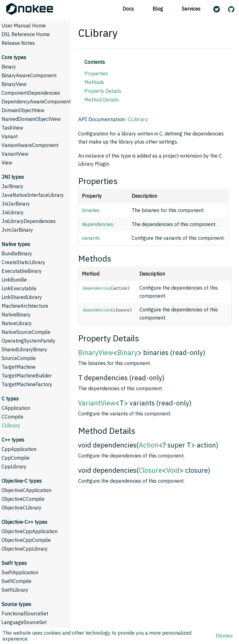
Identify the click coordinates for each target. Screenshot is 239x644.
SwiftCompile (16, 581)
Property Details (103, 91)
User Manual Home (24, 26)
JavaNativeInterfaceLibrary (33, 195)
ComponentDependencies (31, 93)
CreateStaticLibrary (23, 262)
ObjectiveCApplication (26, 490)
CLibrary (11, 425)
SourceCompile (19, 358)
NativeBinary (16, 315)
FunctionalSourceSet (25, 613)
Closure (150, 470)
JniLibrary (13, 212)
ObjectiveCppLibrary (25, 549)
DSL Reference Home (26, 34)
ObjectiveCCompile (23, 499)
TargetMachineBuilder (27, 376)
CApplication (16, 408)
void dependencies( (108, 445)
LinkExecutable (19, 288)
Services (191, 9)
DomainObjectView (23, 110)
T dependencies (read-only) (121, 378)
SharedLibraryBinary (24, 349)
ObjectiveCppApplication (30, 531)
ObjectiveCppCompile (26, 540)
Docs (128, 9)
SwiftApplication (20, 572)
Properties (96, 73)
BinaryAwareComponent (29, 75)
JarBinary (12, 186)
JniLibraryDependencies (29, 221)
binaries (91, 210)
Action (149, 445)
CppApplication (19, 449)
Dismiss (224, 636)
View (7, 163)
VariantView (15, 154)
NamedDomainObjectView (31, 119)
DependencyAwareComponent (36, 102)
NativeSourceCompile (26, 332)
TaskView (12, 128)
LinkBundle (14, 280)
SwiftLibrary (15, 590)
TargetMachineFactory (27, 384)
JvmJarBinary (17, 230)
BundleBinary (17, 253)
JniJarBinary (16, 204)
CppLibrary (14, 466)
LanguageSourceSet (24, 622)
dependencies (98, 224)
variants (91, 238)
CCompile (12, 417)
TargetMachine (19, 367)
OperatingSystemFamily (28, 341)
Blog (158, 9)
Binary (9, 67)
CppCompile (16, 458)
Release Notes (18, 43)
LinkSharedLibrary (22, 297)
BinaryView (14, 84)
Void (173, 470)
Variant (10, 136)
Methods (94, 82)
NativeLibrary (17, 323)
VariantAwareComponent (30, 145)
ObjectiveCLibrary (21, 508)
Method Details (102, 100)
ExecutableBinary (22, 271)
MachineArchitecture (25, 306)
